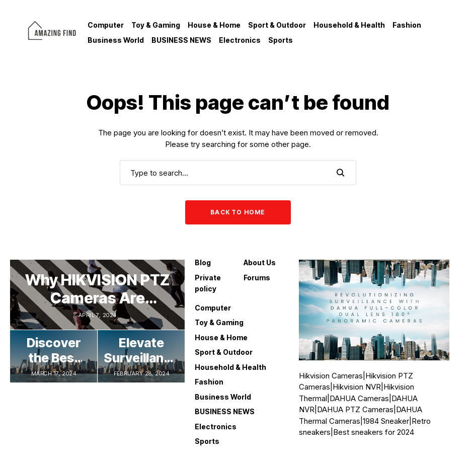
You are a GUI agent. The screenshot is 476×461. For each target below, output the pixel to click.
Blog (203, 262)
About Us (260, 262)
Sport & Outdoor (277, 25)
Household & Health (349, 25)
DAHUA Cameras (359, 398)
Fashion (407, 25)
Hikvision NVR (357, 387)
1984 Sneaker (386, 421)
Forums (257, 278)
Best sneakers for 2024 (374, 432)
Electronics (240, 40)
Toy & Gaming (156, 25)
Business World (116, 40)
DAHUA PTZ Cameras (355, 409)
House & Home (214, 25)
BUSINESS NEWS (181, 40)
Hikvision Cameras (331, 376)
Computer (106, 25)
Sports (281, 40)
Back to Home (238, 212)
